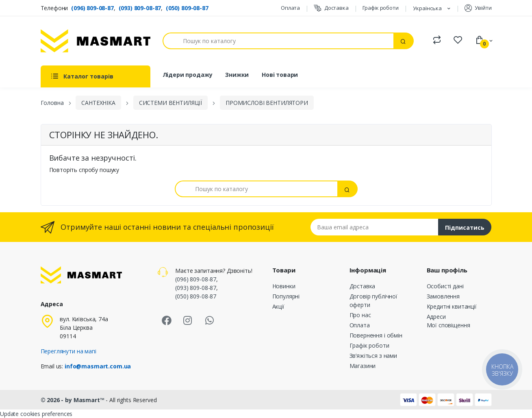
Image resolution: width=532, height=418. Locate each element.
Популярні (286, 296)
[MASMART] (96, 41)
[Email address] (375, 227)
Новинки (284, 286)
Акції (278, 306)
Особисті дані (445, 286)
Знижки (237, 75)
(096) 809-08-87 (92, 8)
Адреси (436, 317)
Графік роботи (381, 8)
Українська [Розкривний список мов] (428, 8)
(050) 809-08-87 (187, 8)
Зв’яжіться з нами (373, 356)
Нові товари (280, 75)
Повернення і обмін (376, 335)
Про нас (360, 315)
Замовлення (443, 296)
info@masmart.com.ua (98, 366)
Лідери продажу (188, 75)
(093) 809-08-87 (140, 8)
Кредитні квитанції (452, 306)
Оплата (290, 8)
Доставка (331, 8)
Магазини (363, 366)
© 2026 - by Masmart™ (73, 400)
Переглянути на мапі (68, 351)
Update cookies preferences (36, 414)
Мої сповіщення (448, 325)
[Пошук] (278, 41)
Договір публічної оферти (374, 300)
